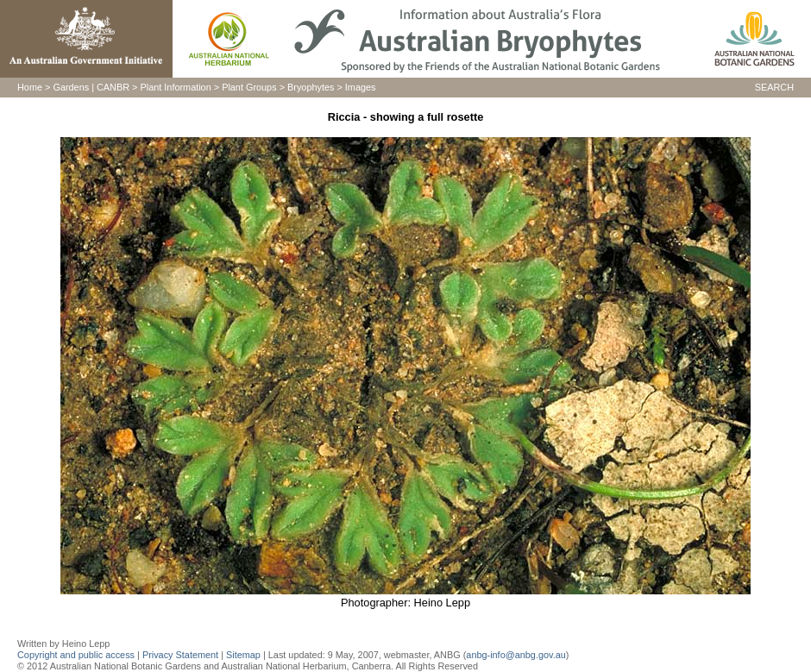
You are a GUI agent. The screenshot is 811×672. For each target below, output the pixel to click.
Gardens (71, 87)
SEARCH (774, 87)
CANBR (113, 87)
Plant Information (176, 87)
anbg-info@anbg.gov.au (516, 655)
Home (30, 87)
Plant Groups (249, 87)
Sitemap (243, 655)
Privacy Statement (182, 655)
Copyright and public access (76, 655)
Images (361, 87)
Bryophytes (311, 87)
